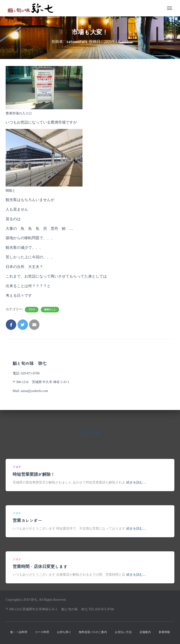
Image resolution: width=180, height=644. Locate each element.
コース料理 (42, 632)
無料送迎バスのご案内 (93, 632)
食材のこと (50, 309)
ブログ (32, 309)
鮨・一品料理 (19, 632)
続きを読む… (136, 482)
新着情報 (164, 632)
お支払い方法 (123, 632)
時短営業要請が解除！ (34, 475)
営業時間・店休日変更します (40, 567)
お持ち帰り (64, 632)
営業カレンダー (27, 521)
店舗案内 (145, 632)
